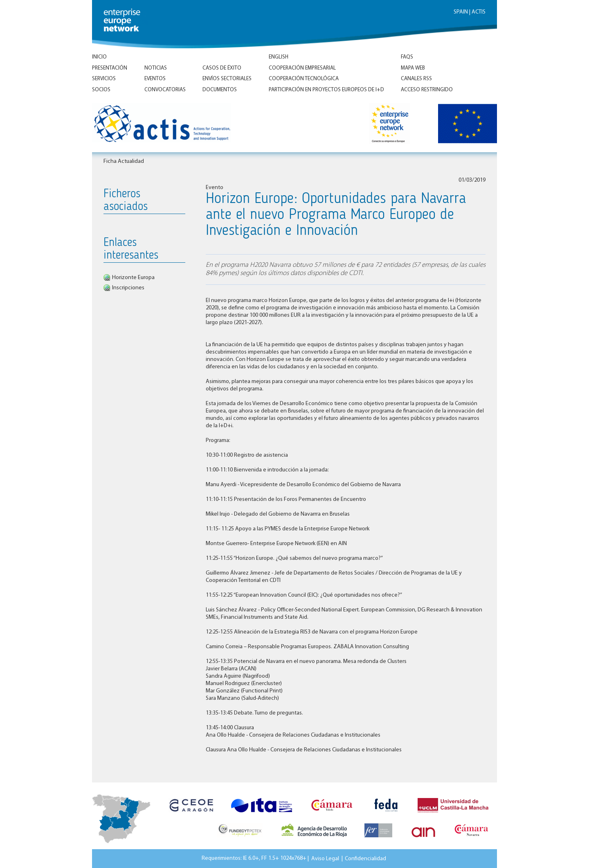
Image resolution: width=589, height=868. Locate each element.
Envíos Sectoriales (227, 79)
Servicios (104, 79)
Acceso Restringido (427, 90)
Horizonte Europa (133, 278)
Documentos (220, 90)
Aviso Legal (325, 858)
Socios (101, 90)
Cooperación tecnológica (304, 79)
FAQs (407, 57)
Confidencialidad (365, 858)
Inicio (99, 57)
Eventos (155, 79)
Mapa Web (413, 68)
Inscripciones (128, 288)
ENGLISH (279, 57)
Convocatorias (165, 90)
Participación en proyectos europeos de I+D (326, 90)
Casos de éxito (222, 68)
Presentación (110, 68)
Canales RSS (416, 79)
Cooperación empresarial (302, 68)
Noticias (156, 68)
